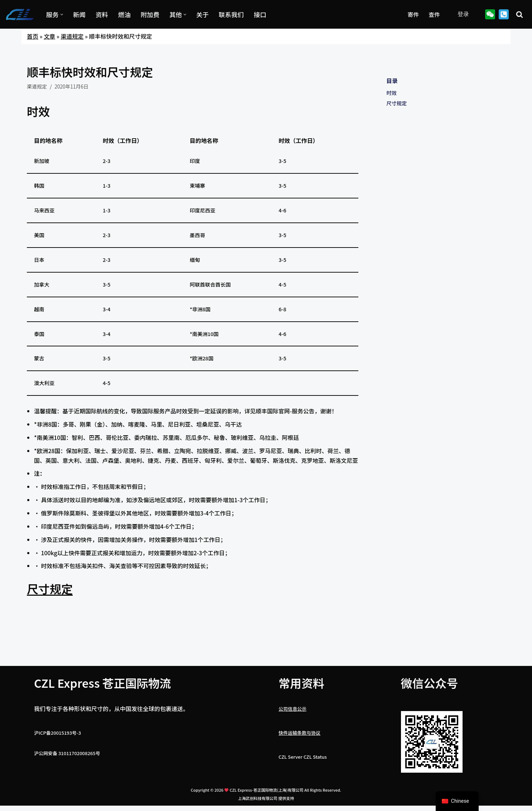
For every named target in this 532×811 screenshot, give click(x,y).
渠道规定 (72, 36)
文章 (49, 36)
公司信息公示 (292, 722)
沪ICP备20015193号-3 (57, 746)
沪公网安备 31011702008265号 (67, 766)
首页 (33, 36)
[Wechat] (490, 14)
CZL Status (315, 770)
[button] (62, 15)
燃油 (125, 14)
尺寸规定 (50, 602)
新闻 (79, 14)
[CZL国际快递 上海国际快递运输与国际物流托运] (20, 15)
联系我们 (232, 14)
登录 (463, 14)
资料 (102, 14)
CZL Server (291, 770)
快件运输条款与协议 (299, 746)
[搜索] (519, 14)
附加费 (151, 14)
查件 (434, 14)
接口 (261, 14)
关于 (203, 14)
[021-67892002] (504, 14)
